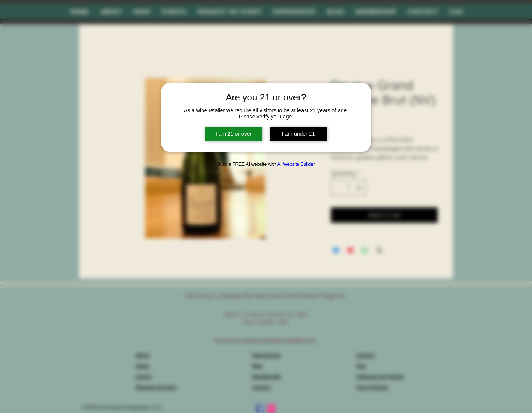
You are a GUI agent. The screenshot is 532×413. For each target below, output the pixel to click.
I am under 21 (298, 134)
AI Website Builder (296, 164)
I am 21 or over (234, 134)
